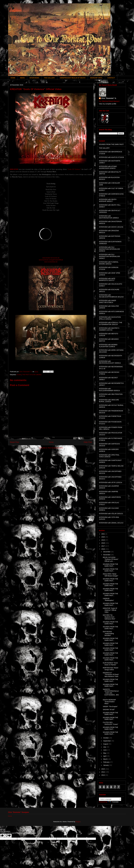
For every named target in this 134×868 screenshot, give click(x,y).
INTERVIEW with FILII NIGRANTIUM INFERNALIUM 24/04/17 (109, 256)
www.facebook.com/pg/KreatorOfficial (51, 260)
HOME (13, 78)
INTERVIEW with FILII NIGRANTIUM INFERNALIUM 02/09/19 (109, 249)
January (106, 765)
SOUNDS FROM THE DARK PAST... (110, 565)
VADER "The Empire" (110, 707)
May (105, 753)
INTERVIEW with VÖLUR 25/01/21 (111, 514)
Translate (113, 802)
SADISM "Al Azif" (109, 710)
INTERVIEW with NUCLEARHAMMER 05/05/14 (109, 390)
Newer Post (14, 442)
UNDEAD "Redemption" (108, 599)
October (106, 738)
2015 (103, 769)
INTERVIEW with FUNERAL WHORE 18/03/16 (109, 263)
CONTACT (111, 78)
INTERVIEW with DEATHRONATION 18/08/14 (109, 217)
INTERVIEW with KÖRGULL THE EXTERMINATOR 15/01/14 (111, 323)
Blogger (78, 822)
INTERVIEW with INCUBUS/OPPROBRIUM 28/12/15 (111, 296)
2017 (103, 546)
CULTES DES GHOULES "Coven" (111, 723)
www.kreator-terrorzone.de (51, 258)
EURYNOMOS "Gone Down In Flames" (110, 664)
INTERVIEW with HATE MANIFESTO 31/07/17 (107, 279)
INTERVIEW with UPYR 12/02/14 (110, 482)
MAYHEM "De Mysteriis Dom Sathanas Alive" (109, 617)
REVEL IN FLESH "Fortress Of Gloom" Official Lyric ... (111, 559)
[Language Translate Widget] (110, 799)
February (107, 762)
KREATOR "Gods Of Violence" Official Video (110, 610)
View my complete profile (108, 104)
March (106, 759)
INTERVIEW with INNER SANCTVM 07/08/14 (108, 301)
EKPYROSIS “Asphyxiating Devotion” (108, 633)
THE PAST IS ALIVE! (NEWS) (32, 375)
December (107, 552)
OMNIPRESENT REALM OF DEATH (73, 78)
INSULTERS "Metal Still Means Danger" (111, 575)
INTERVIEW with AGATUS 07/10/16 (111, 157)
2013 (103, 775)
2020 (103, 537)
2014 (103, 772)
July (105, 747)
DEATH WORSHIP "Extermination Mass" (109, 702)
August (106, 744)
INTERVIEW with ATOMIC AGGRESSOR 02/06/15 (108, 167)
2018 (103, 543)
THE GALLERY (49, 78)
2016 (103, 549)
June (105, 750)
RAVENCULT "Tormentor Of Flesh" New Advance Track (111, 675)
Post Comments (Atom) (55, 448)
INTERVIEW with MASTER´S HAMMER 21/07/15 (109, 329)
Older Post (88, 442)
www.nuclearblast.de (51, 262)
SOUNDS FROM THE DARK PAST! (111, 144)
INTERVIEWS (34, 78)
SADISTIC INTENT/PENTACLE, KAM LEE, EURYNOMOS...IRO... (111, 693)
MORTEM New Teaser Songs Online (111, 669)
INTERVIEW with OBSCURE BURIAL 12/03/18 (109, 401)
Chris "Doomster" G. (109, 98)
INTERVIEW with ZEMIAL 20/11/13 (111, 523)
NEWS (22, 78)
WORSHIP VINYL (96, 78)
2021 (103, 534)
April (105, 756)
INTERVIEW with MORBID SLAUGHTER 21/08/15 (108, 346)
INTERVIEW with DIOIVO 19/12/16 (111, 227)
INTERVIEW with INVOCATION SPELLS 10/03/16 (110, 318)
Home (51, 442)
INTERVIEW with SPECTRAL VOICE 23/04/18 (109, 456)
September (107, 741)
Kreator (19, 375)
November (107, 555)
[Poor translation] (8, 836)
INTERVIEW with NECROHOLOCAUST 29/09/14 (110, 362)
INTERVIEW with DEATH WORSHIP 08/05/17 (108, 200)
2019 (103, 540)
